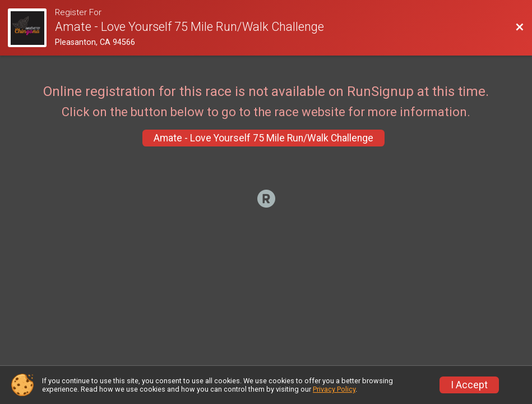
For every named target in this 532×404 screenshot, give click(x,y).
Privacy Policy (334, 389)
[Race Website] (31, 28)
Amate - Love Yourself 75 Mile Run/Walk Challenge (263, 138)
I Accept (469, 385)
